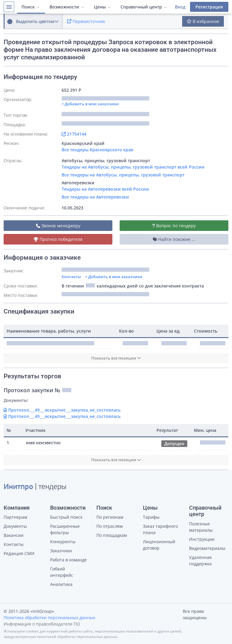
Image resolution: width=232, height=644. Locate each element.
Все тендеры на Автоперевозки (95, 197)
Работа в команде (68, 560)
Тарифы (151, 517)
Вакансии (14, 535)
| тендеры (35, 487)
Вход (180, 7)
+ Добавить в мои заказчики (114, 277)
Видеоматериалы (207, 548)
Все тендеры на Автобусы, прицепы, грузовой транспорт (123, 175)
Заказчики (61, 551)
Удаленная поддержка (200, 560)
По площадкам (112, 535)
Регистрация (209, 7)
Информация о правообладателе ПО (42, 624)
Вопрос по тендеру (174, 226)
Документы (15, 526)
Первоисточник (86, 21)
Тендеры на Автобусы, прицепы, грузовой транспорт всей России (133, 167)
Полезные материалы (201, 527)
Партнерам (15, 517)
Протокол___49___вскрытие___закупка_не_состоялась (62, 410)
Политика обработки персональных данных (49, 618)
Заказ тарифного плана (160, 529)
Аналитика (61, 584)
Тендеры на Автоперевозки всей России (105, 189)
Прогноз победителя (58, 239)
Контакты (71, 277)
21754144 (74, 134)
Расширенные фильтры (65, 529)
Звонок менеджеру (58, 226)
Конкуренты (63, 542)
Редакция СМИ (19, 553)
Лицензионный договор (159, 545)
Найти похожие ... (174, 239)
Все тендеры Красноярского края (97, 150)
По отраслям (110, 526)
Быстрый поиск (66, 517)
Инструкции (202, 539)
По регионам (110, 517)
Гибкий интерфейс (62, 572)
